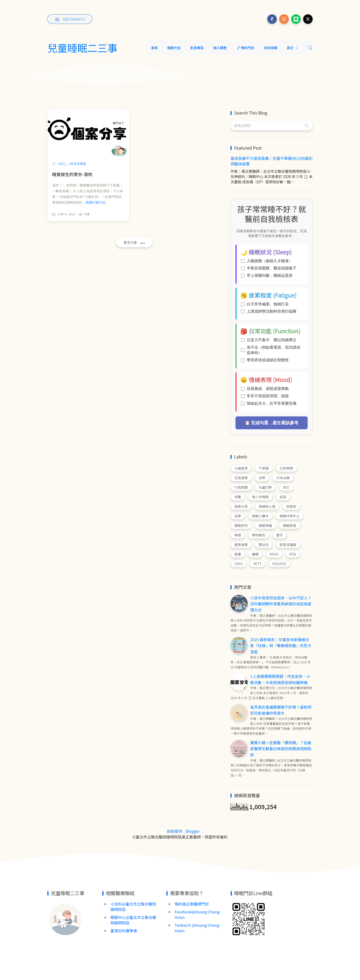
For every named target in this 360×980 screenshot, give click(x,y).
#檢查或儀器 (77, 164)
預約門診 (245, 48)
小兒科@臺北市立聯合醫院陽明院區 (133, 907)
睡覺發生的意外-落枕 (72, 174)
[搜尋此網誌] (271, 126)
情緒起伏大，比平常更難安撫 (269, 403)
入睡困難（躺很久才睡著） (267, 261)
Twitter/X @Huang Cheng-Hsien (197, 928)
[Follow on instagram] (284, 19)
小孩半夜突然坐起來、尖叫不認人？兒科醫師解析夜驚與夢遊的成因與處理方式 (281, 604)
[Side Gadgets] (70, 19)
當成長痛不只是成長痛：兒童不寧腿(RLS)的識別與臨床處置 (271, 161)
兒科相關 (271, 48)
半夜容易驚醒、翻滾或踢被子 (269, 268)
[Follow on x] (308, 19)
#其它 (62, 164)
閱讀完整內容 (96, 202)
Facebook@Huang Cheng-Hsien (198, 914)
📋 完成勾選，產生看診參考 (272, 423)
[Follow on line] (296, 19)
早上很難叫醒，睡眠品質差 (267, 275)
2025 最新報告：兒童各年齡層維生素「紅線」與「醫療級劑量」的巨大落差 (281, 646)
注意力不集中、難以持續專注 (269, 340)
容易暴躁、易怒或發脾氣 (265, 389)
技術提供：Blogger (180, 831)
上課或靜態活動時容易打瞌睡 (269, 311)
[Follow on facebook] (272, 19)
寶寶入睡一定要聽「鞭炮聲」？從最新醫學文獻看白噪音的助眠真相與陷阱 (281, 749)
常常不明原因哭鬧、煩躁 (265, 396)
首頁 (154, 48)
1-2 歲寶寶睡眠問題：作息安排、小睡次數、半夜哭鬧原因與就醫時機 (280, 679)
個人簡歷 (220, 48)
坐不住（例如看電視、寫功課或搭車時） (271, 350)
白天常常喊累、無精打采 (265, 304)
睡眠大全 (174, 48)
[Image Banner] (65, 919)
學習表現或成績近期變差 (265, 360)
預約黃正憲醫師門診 (192, 904)
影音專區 (197, 48)
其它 (293, 48)
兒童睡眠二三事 (82, 48)
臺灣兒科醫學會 (124, 931)
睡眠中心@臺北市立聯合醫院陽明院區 (133, 920)
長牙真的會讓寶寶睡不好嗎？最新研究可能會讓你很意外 (281, 710)
